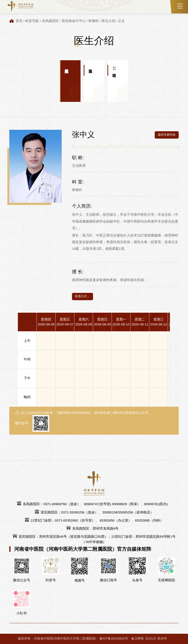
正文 (121, 21)
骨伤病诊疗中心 (74, 21)
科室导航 (32, 21)
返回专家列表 (167, 135)
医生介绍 (108, 21)
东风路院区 (50, 21)
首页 (19, 21)
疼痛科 (94, 21)
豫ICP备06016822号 (114, 638)
